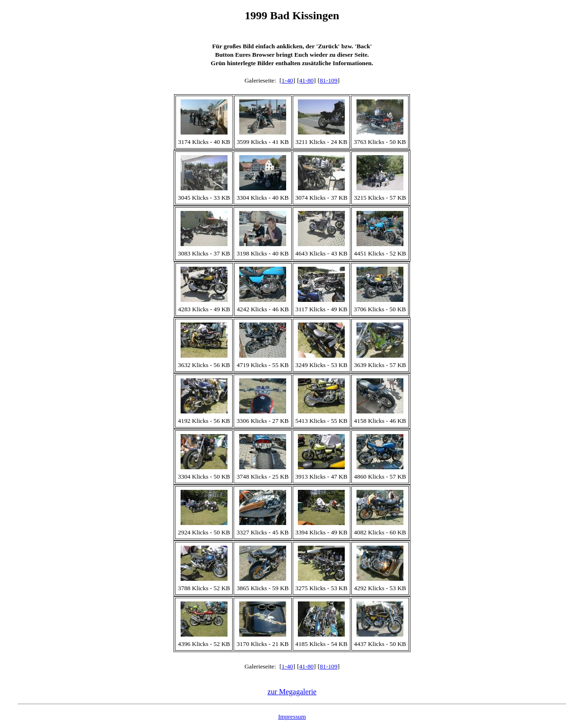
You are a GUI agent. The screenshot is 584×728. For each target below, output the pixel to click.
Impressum (292, 717)
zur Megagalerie (292, 692)
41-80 (307, 80)
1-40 (287, 80)
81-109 (329, 80)
